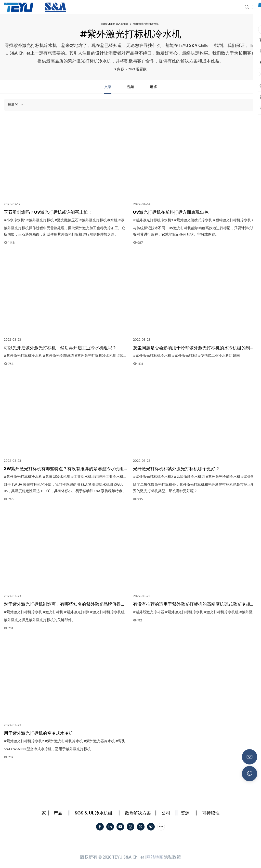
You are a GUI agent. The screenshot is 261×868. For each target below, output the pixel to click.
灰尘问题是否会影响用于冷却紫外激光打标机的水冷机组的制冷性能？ (194, 348)
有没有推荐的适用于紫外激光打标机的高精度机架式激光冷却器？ (192, 604)
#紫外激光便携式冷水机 (193, 220)
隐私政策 (172, 857)
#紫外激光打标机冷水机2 (153, 220)
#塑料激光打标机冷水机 (232, 220)
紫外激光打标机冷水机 (146, 24)
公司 (166, 813)
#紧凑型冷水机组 (57, 477)
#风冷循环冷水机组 (189, 477)
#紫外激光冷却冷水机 (223, 477)
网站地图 (155, 857)
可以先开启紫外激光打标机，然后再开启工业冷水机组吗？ (60, 348)
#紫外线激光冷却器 (149, 612)
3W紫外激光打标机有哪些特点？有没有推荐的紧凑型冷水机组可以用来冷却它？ (66, 469)
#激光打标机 (53, 612)
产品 (58, 813)
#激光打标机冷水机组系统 (111, 612)
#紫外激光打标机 (40, 220)
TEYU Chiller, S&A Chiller (115, 24)
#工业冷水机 (81, 477)
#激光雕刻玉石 (67, 220)
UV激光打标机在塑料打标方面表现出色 (171, 212)
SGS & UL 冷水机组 (94, 813)
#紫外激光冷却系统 (58, 356)
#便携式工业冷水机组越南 (219, 356)
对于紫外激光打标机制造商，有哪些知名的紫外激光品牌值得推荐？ (64, 604)
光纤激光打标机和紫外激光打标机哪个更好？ (176, 469)
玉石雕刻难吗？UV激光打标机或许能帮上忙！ (48, 212)
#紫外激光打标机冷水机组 (96, 356)
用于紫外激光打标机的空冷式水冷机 (38, 733)
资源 (185, 813)
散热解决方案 (138, 813)
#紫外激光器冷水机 (99, 741)
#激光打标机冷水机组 (221, 612)
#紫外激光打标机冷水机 (98, 220)
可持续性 (211, 813)
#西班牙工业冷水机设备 (111, 477)
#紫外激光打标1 (185, 356)
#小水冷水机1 (15, 220)
